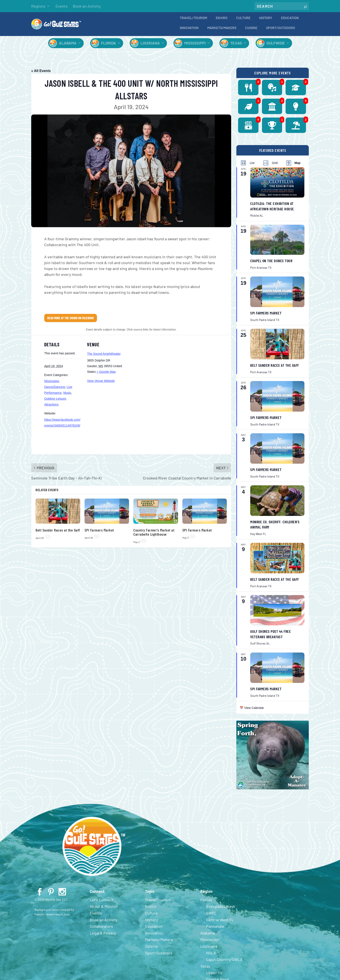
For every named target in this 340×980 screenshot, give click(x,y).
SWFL (211, 916)
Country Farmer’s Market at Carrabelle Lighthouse (154, 535)
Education (290, 21)
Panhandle (215, 929)
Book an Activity (87, 6)
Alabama (68, 46)
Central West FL (220, 923)
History (266, 21)
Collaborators (101, 929)
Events (62, 6)
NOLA (211, 956)
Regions (38, 6)
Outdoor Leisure (55, 402)
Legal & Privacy (103, 936)
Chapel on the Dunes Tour (271, 264)
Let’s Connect (102, 903)
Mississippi (195, 46)
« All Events (41, 74)
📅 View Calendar (252, 711)
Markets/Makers (222, 31)
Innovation (189, 31)
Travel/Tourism (193, 21)
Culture (243, 21)
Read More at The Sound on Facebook (71, 321)
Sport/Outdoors (280, 31)
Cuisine (251, 31)
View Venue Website (101, 384)
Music (67, 396)
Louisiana (150, 46)
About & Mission (104, 909)
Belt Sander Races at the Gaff (58, 533)
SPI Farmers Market (99, 533)
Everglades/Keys (221, 909)
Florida (109, 46)
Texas (236, 46)
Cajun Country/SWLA (224, 962)
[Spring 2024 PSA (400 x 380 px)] (273, 791)
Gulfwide (276, 46)
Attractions (51, 407)
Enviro (222, 21)
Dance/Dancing (55, 390)
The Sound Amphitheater (104, 357)
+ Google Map (106, 375)
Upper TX (214, 976)
